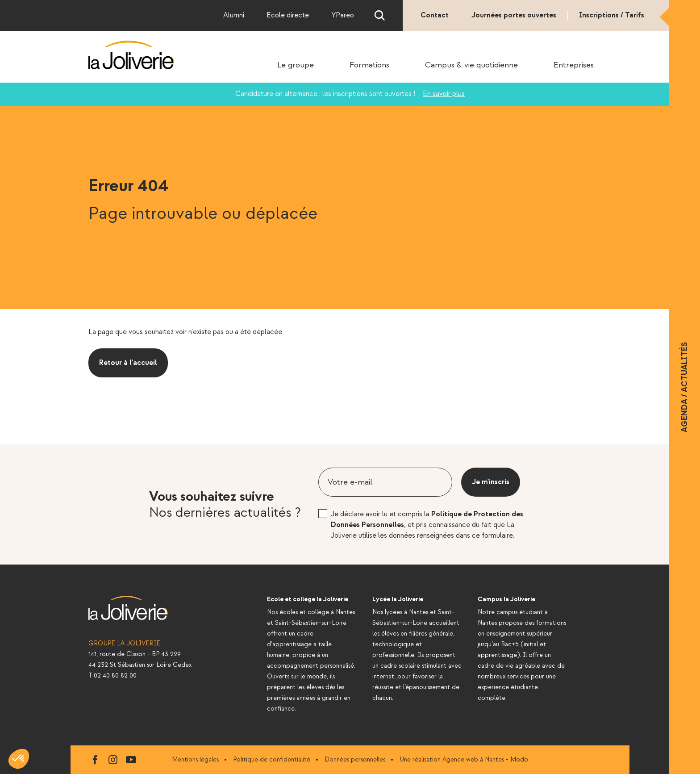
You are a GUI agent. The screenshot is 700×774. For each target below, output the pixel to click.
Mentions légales (195, 759)
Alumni (234, 15)
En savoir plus (444, 94)
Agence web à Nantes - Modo (485, 759)
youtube (131, 760)
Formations (369, 65)
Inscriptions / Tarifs (612, 15)
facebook (95, 760)
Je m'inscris (491, 482)
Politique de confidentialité (272, 759)
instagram (113, 760)
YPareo (343, 15)
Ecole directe (288, 15)
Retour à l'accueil (128, 363)
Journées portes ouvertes (514, 15)
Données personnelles (355, 759)
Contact (435, 15)
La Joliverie (131, 55)
